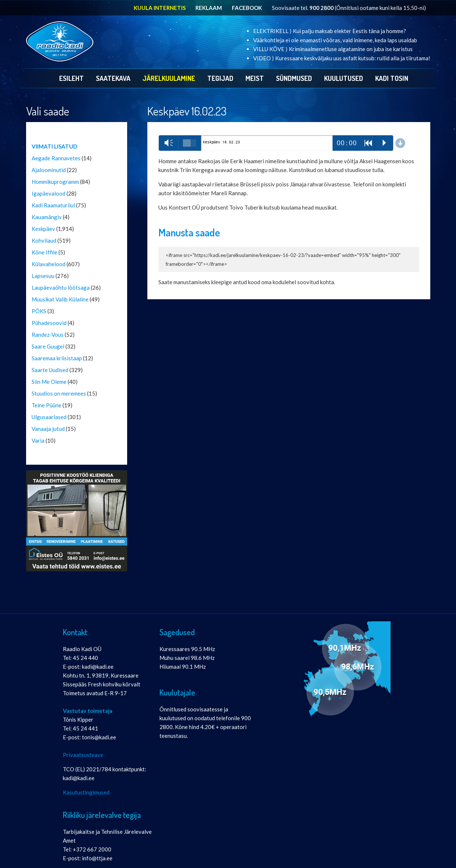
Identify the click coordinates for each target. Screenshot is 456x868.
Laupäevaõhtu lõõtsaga (61, 287)
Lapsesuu (43, 276)
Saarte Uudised (50, 370)
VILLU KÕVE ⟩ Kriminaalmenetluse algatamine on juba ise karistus (333, 49)
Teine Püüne (46, 405)
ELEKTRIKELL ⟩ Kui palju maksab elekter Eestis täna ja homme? (330, 31)
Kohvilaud (44, 240)
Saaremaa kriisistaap (57, 358)
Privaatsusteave (83, 755)
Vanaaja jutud (48, 429)
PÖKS (39, 311)
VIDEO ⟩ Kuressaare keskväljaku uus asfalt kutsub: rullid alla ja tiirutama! (342, 58)
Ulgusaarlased (49, 417)
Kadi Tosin (392, 78)
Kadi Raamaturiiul (53, 205)
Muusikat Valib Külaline (60, 299)
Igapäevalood (49, 193)
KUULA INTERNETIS (160, 8)
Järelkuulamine (169, 78)
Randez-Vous (48, 335)
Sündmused (294, 78)
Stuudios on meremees (59, 393)
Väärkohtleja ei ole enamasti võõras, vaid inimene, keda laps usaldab (335, 40)
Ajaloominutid (49, 170)
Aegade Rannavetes (56, 158)
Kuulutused (344, 78)
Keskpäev (43, 229)
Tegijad (220, 78)
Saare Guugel (48, 346)
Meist (255, 78)
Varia (38, 440)
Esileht (71, 78)
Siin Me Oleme (49, 382)
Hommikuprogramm (55, 182)
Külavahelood (49, 264)
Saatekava (113, 78)
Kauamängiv (47, 217)
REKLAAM (209, 8)
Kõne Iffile (44, 252)
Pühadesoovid (49, 323)
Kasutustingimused (86, 792)
